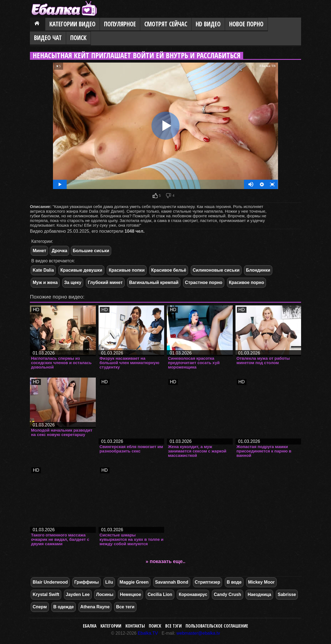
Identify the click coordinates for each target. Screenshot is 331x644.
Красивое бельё (169, 270)
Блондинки (258, 270)
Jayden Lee (78, 594)
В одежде (64, 607)
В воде (234, 582)
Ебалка (90, 626)
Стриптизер (208, 582)
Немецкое (131, 594)
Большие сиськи (91, 251)
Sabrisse (287, 594)
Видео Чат (48, 38)
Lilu (109, 582)
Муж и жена (45, 282)
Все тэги (173, 626)
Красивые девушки (81, 270)
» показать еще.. (166, 561)
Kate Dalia (43, 270)
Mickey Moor (261, 582)
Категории (111, 626)
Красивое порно (247, 282)
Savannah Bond (172, 582)
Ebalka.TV (148, 633)
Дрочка (59, 251)
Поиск (78, 38)
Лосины (105, 594)
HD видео (208, 24)
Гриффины (87, 582)
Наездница (259, 594)
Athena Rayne (95, 607)
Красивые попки (127, 270)
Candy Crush (228, 594)
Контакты (135, 626)
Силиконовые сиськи (216, 270)
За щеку (73, 282)
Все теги (125, 607)
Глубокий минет (105, 282)
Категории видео (72, 24)
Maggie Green (134, 582)
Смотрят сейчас (166, 24)
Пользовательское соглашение (217, 626)
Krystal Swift (46, 594)
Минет (39, 251)
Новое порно (246, 24)
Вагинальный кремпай (154, 282)
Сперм (40, 607)
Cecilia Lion (160, 594)
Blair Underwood (50, 582)
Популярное (120, 24)
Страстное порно (204, 282)
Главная (38, 24)
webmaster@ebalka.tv (198, 633)
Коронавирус (193, 594)
